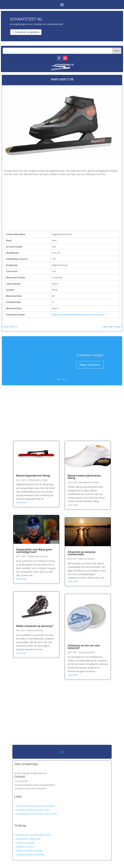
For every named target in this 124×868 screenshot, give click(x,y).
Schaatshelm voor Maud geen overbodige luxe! (34, 551)
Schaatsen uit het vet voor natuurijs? (84, 647)
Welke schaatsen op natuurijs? (35, 626)
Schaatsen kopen (90, 355)
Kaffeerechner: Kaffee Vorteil (28, 839)
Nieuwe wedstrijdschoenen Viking (84, 477)
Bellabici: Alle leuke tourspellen (29, 851)
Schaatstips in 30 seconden (38, 810)
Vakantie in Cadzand (25, 847)
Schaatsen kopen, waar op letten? (41, 806)
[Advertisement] (53, 198)
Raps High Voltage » (112, 327)
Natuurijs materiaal (35, 630)
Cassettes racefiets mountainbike (30, 855)
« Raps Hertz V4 (10, 327)
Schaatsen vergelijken (27, 32)
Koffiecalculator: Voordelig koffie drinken (34, 835)
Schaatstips (21, 810)
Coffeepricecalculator (25, 843)
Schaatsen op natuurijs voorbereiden (82, 553)
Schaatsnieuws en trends (38, 480)
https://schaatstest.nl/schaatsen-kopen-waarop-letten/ (78, 315)
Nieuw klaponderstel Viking (33, 476)
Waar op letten (90, 365)
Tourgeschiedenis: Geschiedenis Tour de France (37, 814)
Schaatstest (21, 806)
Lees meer (21, 502)
